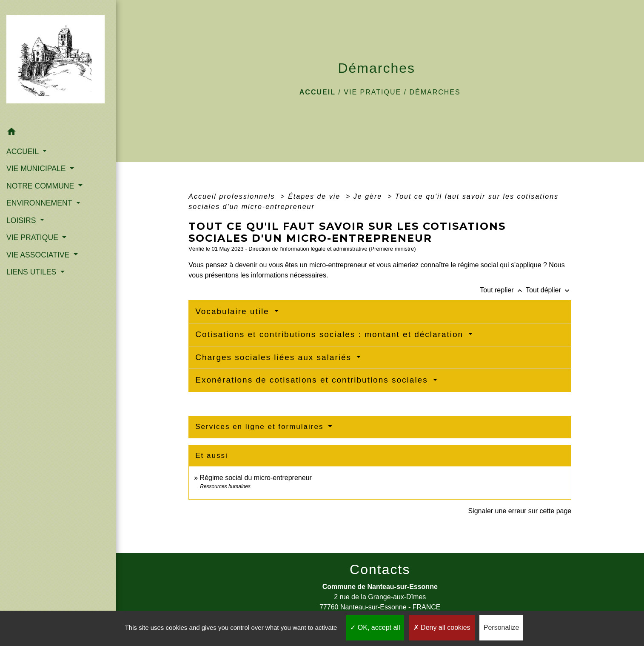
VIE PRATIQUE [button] (33, 237)
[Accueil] (58, 62)
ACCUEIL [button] (24, 151)
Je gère (369, 196)
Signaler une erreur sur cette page (520, 511)
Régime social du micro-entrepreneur (256, 478)
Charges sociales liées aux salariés (275, 357)
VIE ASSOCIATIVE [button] (39, 255)
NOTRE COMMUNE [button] (41, 186)
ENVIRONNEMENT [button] (40, 203)
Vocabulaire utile (234, 311)
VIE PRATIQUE (372, 92)
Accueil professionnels (233, 196)
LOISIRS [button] (22, 220)
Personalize (502, 627)
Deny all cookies (442, 627)
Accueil (318, 92)
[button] (58, 133)
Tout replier (503, 290)
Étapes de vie (315, 196)
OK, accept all (375, 627)
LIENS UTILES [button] (32, 272)
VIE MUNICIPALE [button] (37, 169)
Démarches (435, 92)
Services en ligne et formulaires (261, 427)
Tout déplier (549, 290)
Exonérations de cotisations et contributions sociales (313, 380)
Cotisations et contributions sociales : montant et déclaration (331, 334)
